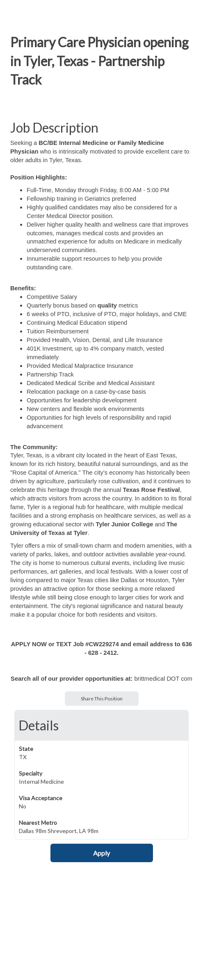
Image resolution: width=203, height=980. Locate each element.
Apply (101, 853)
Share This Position (102, 699)
